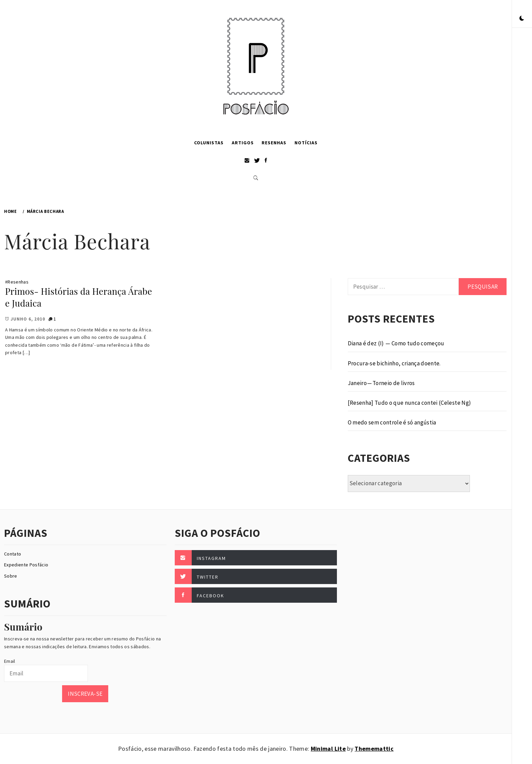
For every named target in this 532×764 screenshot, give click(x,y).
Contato (13, 554)
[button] (522, 19)
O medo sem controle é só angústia (392, 422)
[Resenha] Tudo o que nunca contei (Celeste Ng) (410, 403)
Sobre (11, 576)
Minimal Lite (328, 749)
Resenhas (274, 143)
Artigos (243, 143)
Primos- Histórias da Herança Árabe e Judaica (79, 297)
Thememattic (374, 749)
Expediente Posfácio (26, 565)
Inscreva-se (85, 694)
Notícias (306, 143)
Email (10, 661)
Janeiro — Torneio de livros (381, 383)
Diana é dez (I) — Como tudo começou (396, 343)
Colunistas (209, 143)
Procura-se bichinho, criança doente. (394, 363)
